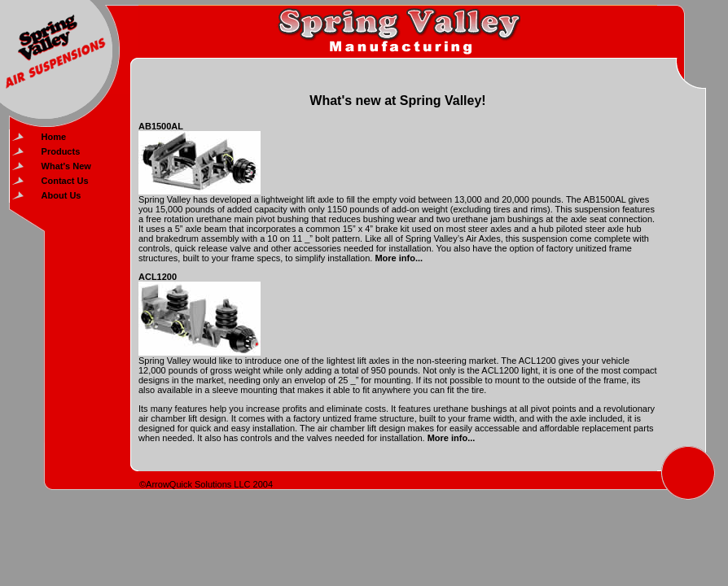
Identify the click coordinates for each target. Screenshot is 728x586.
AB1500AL (161, 126)
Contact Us (65, 181)
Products (61, 151)
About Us (61, 195)
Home (54, 137)
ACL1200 (158, 277)
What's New (66, 166)
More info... (399, 258)
